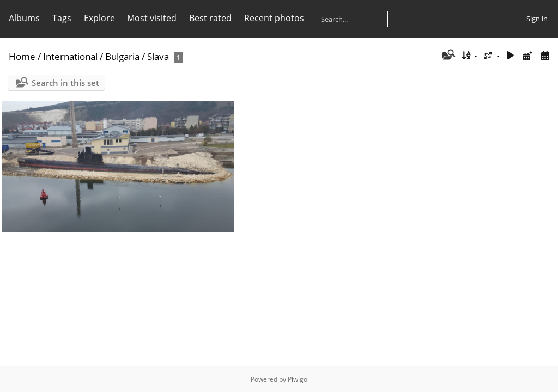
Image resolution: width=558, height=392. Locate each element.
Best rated (210, 18)
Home (22, 56)
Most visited (152, 18)
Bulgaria (122, 56)
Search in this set (65, 83)
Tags (62, 18)
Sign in (537, 19)
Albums (24, 18)
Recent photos (274, 18)
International (70, 56)
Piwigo (298, 379)
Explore (99, 18)
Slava (158, 56)
